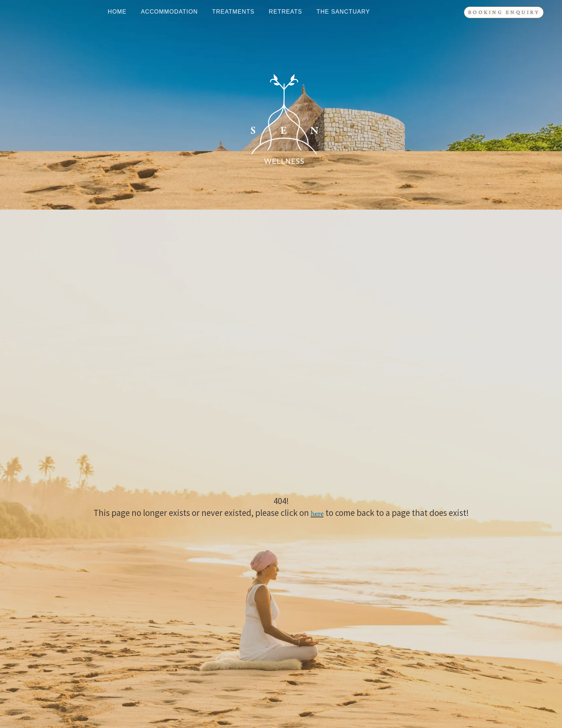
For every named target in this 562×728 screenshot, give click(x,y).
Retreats (285, 12)
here (317, 513)
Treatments (233, 12)
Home (117, 12)
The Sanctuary (343, 12)
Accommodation (169, 12)
